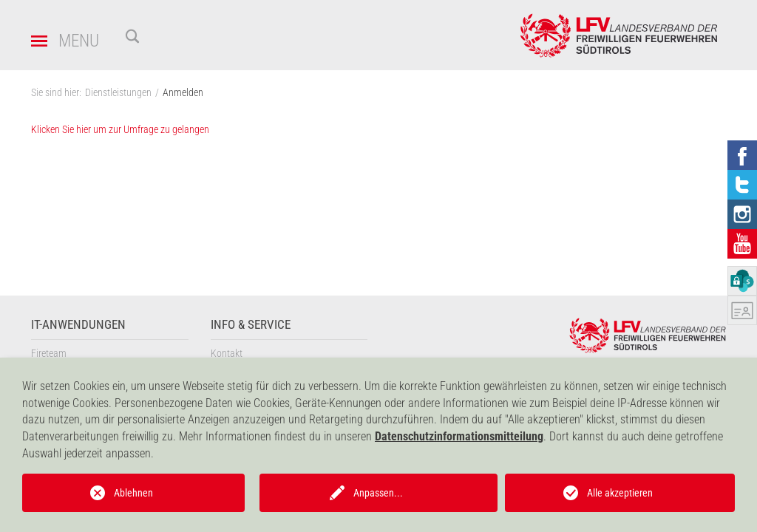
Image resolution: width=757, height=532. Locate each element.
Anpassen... (378, 493)
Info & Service (251, 325)
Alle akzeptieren (620, 493)
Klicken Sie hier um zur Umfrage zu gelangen (120, 129)
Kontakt (227, 353)
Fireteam (49, 353)
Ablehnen (133, 493)
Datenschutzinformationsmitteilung (459, 436)
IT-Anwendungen (78, 325)
